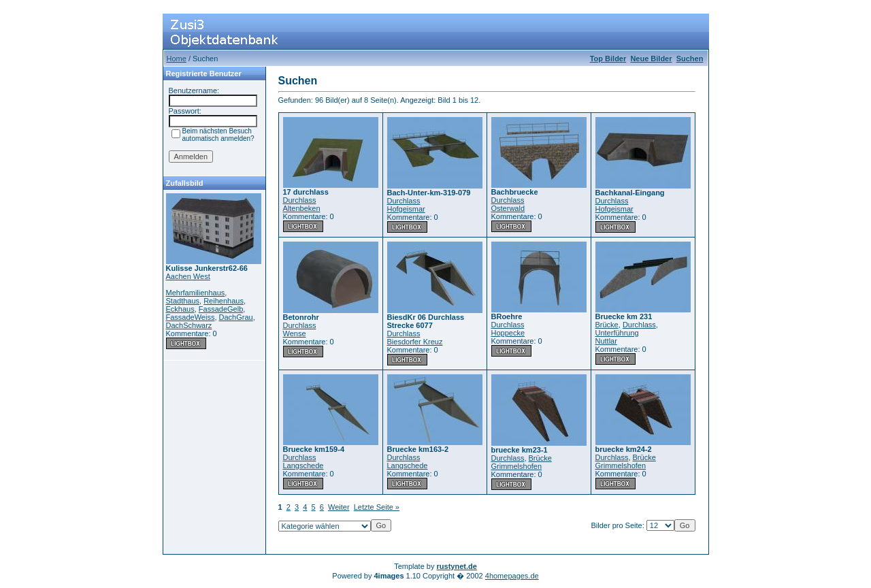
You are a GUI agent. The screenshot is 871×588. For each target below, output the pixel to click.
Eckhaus (180, 309)
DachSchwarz (189, 325)
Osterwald (508, 208)
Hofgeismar (406, 209)
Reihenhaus (224, 301)
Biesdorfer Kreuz (415, 342)
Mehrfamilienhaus (196, 293)
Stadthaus (183, 301)
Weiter (339, 507)
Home (177, 59)
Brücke (607, 325)
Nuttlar (606, 341)
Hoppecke (508, 333)
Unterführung (617, 333)
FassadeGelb (221, 309)
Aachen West (188, 276)
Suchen (690, 59)
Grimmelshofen (517, 466)
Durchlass (300, 200)
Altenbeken (302, 208)
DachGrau (236, 317)
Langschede (303, 465)
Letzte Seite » (377, 507)
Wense (295, 333)
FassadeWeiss (191, 317)
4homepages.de (512, 576)
